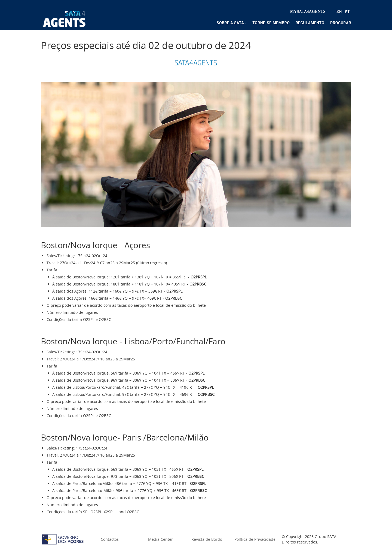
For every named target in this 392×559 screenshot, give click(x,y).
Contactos (110, 539)
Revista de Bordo (207, 539)
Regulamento (310, 23)
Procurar (341, 23)
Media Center (160, 539)
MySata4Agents (308, 12)
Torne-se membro (271, 23)
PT (347, 12)
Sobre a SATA (230, 23)
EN (339, 12)
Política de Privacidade (255, 539)
